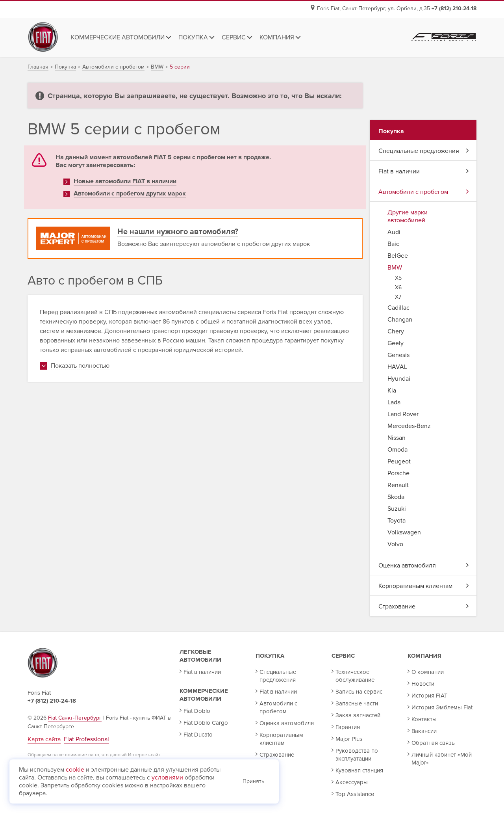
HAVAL (397, 367)
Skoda (396, 497)
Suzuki (397, 509)
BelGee (398, 256)
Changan (400, 320)
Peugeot (399, 461)
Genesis (398, 355)
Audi (394, 232)
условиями (167, 778)
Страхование (424, 606)
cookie (75, 770)
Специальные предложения (424, 151)
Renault (398, 485)
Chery (396, 331)
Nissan (397, 438)
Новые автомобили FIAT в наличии (125, 181)
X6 (398, 287)
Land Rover (403, 414)
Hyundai (399, 379)
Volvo (395, 544)
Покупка (270, 656)
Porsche (398, 473)
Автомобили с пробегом (424, 192)
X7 (398, 297)
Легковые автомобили (200, 656)
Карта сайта (44, 739)
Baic (393, 244)
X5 (398, 278)
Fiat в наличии (424, 171)
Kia (392, 391)
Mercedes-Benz (409, 426)
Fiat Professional (86, 739)
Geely (396, 343)
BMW (395, 268)
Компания (424, 656)
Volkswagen (404, 532)
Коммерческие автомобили (204, 695)
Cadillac (398, 308)
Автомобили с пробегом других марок (130, 193)
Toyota (397, 521)
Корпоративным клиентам (424, 586)
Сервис (343, 656)
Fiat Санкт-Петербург (75, 718)
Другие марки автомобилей (408, 216)
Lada (394, 402)
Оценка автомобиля (424, 566)
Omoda (397, 450)
